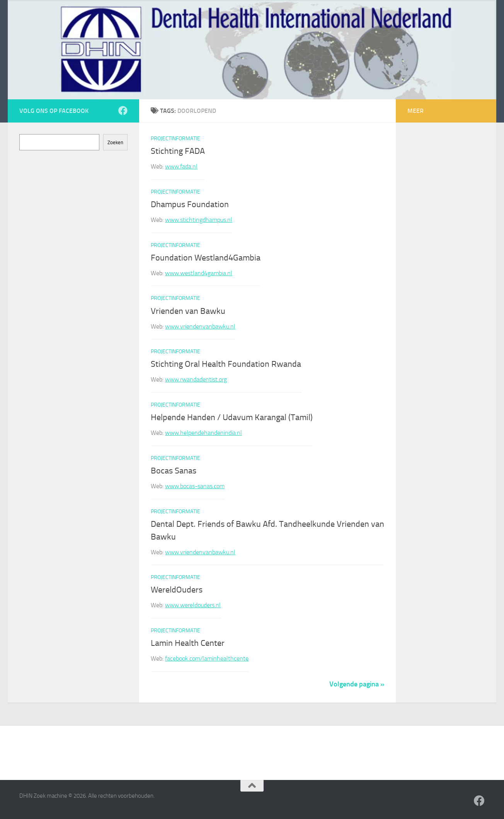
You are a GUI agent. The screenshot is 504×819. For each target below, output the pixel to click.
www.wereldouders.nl (193, 605)
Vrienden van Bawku (188, 311)
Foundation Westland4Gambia (206, 258)
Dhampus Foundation (190, 204)
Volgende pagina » (357, 684)
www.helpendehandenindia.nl (203, 433)
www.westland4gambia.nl (199, 273)
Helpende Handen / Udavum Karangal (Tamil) (232, 417)
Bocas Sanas (174, 471)
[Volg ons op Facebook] (123, 111)
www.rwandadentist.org (196, 379)
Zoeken (115, 142)
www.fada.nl (181, 166)
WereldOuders (177, 590)
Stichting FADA (178, 151)
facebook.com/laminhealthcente (207, 658)
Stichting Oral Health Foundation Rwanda (226, 364)
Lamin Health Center (188, 643)
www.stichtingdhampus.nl (199, 220)
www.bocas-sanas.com (195, 486)
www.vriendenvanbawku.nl (200, 326)
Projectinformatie (175, 139)
